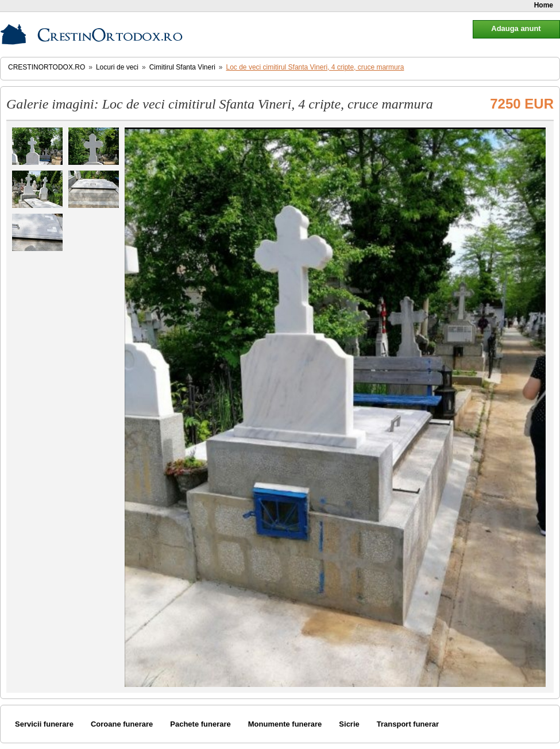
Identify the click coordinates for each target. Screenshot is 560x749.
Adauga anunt (516, 28)
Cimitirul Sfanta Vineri (182, 67)
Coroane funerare (122, 724)
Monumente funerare (285, 724)
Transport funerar (408, 724)
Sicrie (349, 724)
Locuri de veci (117, 67)
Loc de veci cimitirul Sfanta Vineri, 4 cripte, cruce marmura (315, 67)
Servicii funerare (44, 724)
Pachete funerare (200, 724)
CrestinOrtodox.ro (47, 67)
